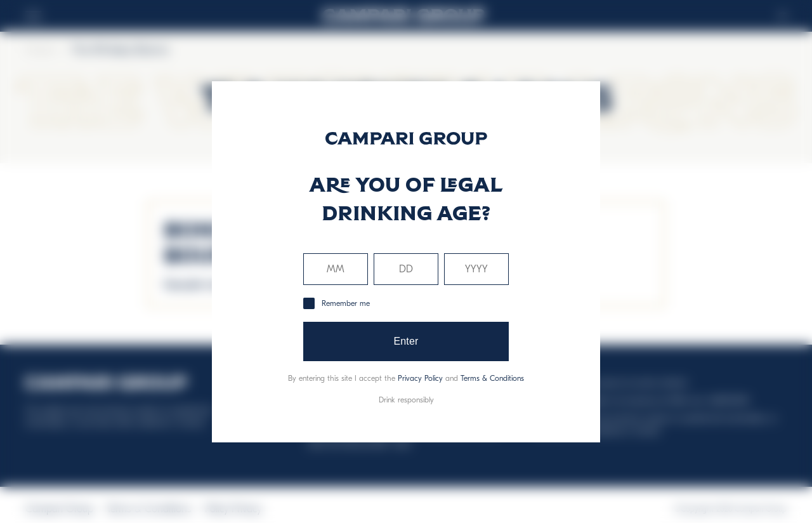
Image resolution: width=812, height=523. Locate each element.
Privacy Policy (420, 378)
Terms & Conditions (492, 378)
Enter (406, 341)
